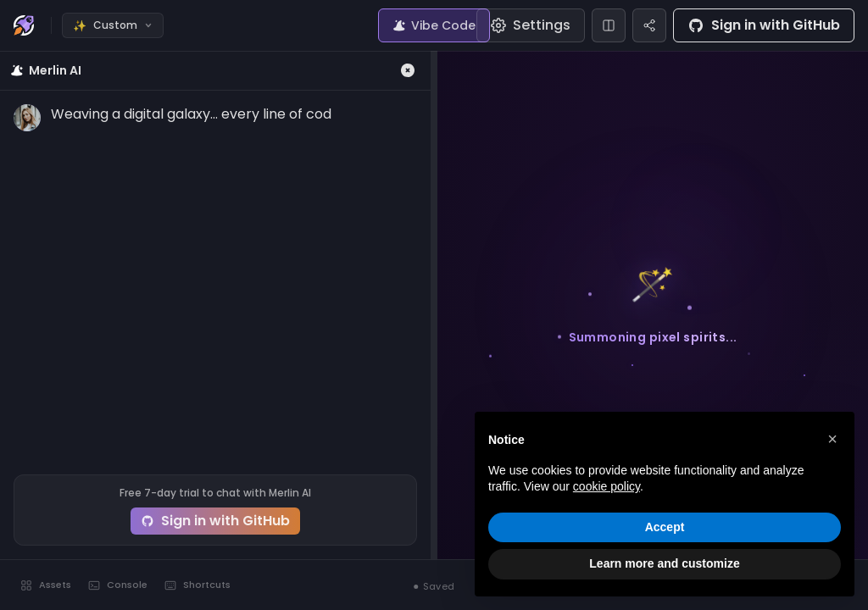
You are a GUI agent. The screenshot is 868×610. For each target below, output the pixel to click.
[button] (832, 439)
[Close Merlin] (408, 70)
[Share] (649, 25)
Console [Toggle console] (118, 585)
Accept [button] (665, 527)
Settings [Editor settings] (531, 25)
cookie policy (606, 486)
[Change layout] (609, 25)
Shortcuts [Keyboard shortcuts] (198, 585)
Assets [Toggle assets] (46, 585)
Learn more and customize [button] (664, 563)
